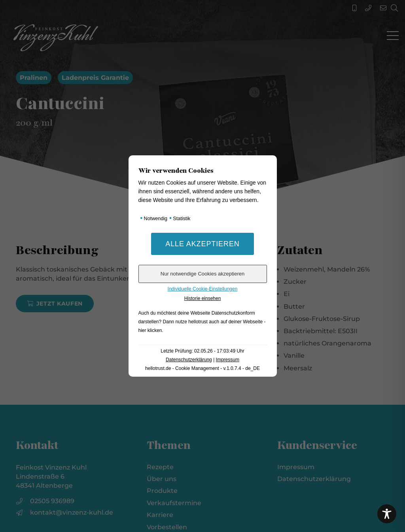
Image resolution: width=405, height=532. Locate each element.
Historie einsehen (203, 298)
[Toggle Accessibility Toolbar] (387, 514)
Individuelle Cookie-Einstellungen (203, 289)
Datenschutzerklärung (189, 360)
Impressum (228, 360)
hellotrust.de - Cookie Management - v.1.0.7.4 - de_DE (202, 368)
